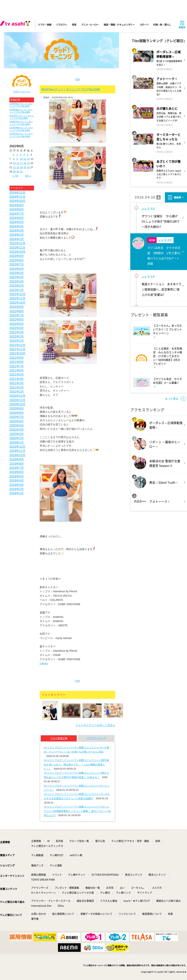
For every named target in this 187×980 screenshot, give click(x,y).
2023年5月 (17, 273)
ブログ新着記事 (59, 738)
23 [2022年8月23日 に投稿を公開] (18, 167)
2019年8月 (17, 464)
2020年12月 (17, 396)
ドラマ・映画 (45, 25)
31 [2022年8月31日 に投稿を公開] (21, 172)
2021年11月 (17, 349)
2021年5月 (17, 375)
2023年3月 (17, 281)
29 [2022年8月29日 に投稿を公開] (14, 172)
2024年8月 (17, 209)
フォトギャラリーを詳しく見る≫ (95, 725)
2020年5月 (17, 425)
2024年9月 (17, 205)
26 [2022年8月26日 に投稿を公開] (28, 167)
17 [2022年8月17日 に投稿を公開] (21, 163)
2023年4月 (17, 277)
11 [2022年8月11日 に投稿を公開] (25, 159)
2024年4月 (17, 226)
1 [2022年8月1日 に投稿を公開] (14, 155)
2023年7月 (17, 264)
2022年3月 (17, 332)
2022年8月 (17, 311)
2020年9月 (17, 408)
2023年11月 (17, 248)
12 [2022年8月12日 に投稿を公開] (28, 159)
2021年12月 (17, 345)
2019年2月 (17, 489)
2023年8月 (17, 260)
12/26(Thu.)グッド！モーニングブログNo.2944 (21, 123)
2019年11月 (17, 451)
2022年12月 (17, 294)
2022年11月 (17, 298)
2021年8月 (17, 362)
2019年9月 (17, 459)
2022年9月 (17, 307)
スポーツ (144, 25)
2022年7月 (17, 315)
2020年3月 (17, 434)
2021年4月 (17, 379)
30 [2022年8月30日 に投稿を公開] (18, 172)
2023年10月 (17, 252)
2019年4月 (17, 481)
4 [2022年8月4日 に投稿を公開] (24, 155)
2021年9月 (17, 358)
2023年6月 (17, 269)
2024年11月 (17, 197)
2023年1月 (17, 290)
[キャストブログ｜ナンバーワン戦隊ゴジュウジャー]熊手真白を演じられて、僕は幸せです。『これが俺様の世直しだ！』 (76, 764)
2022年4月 (17, 328)
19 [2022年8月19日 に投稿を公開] (28, 163)
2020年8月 (17, 413)
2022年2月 (17, 337)
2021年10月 (17, 353)
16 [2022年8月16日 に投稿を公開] (18, 163)
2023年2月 (17, 286)
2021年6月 (17, 370)
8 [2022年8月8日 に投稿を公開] (14, 159)
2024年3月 (17, 231)
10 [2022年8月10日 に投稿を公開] (21, 159)
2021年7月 (17, 366)
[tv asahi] (16, 25)
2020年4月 (17, 430)
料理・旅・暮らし (162, 25)
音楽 (74, 25)
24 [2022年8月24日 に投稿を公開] (21, 167)
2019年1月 (17, 493)
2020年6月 (17, 421)
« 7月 (15, 176)
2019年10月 (17, 455)
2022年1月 (17, 341)
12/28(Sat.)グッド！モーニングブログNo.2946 (21, 111)
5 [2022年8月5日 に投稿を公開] (28, 155)
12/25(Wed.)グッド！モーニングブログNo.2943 (21, 129)
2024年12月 (17, 193)
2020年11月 (17, 400)
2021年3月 (17, 383)
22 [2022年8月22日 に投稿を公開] (14, 167)
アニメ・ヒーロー (90, 25)
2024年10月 (17, 201)
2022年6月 (17, 320)
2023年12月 (17, 243)
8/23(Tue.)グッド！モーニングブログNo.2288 (71, 89)
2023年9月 (17, 256)
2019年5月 (17, 476)
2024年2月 (17, 235)
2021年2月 (17, 387)
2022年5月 (17, 324)
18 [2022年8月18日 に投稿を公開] (25, 163)
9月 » (28, 176)
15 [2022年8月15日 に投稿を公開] (14, 163)
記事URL (44, 663)
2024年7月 (17, 214)
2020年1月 (17, 443)
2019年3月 (17, 485)
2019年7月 (17, 468)
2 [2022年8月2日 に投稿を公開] (17, 155)
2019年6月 (17, 472)
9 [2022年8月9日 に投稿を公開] (17, 159)
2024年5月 (17, 222)
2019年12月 (17, 447)
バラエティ (62, 25)
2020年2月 (17, 438)
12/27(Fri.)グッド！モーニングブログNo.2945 (22, 117)
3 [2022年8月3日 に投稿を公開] (21, 155)
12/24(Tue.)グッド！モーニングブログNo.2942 (21, 135)
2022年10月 (17, 303)
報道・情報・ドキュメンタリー (119, 25)
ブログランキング (96, 738)
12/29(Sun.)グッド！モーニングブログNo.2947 (21, 105)
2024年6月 (17, 218)
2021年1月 (17, 392)
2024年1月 (17, 239)
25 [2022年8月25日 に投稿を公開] (25, 167)
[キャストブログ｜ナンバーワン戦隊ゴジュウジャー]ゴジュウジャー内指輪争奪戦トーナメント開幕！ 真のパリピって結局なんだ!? (77, 811)
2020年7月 (17, 417)
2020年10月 (17, 404)
